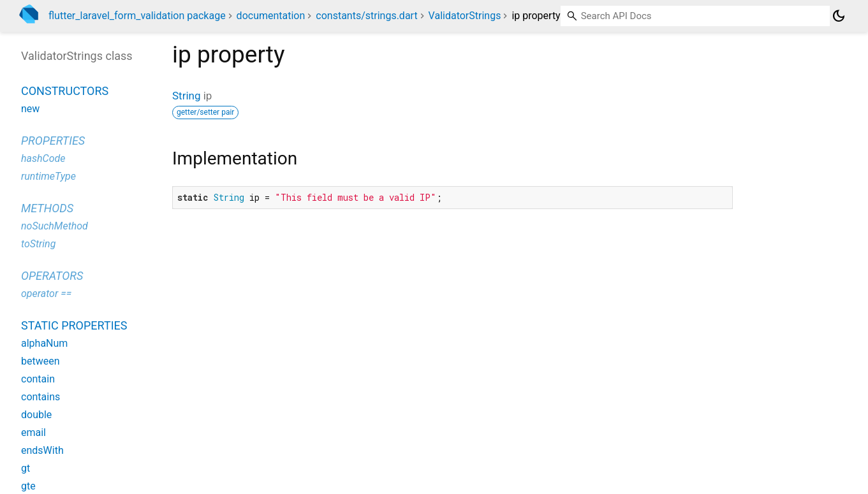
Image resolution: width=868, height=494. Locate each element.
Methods (47, 208)
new (30, 109)
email (33, 432)
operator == (46, 294)
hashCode (43, 158)
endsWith (42, 450)
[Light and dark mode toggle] (839, 16)
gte (28, 486)
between (40, 361)
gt (26, 468)
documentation (271, 16)
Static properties (74, 325)
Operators (52, 276)
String (186, 96)
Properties (53, 141)
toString (38, 244)
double (36, 415)
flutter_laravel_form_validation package (137, 16)
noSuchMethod (55, 226)
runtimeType (48, 176)
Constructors (65, 91)
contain (38, 379)
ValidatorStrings (465, 16)
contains (40, 397)
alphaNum (44, 343)
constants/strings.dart (366, 16)
